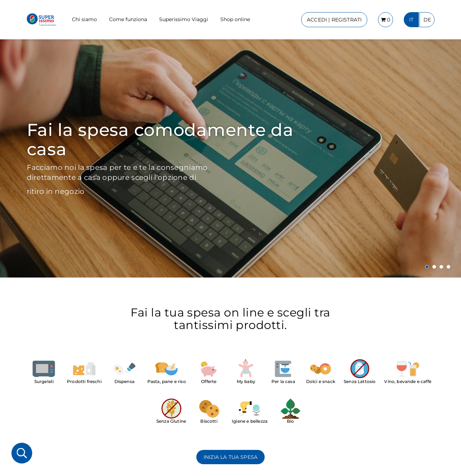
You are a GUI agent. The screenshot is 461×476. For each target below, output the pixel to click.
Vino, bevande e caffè (408, 381)
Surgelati (44, 381)
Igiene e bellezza (250, 421)
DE (427, 20)
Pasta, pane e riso (167, 381)
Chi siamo (84, 19)
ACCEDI (334, 20)
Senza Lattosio (360, 381)
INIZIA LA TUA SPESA (230, 457)
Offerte (209, 381)
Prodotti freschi (84, 381)
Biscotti (209, 421)
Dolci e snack (321, 381)
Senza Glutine (171, 421)
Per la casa (283, 381)
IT (411, 20)
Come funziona (128, 19)
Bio (291, 421)
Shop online (235, 19)
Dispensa (124, 381)
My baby (246, 381)
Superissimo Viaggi (184, 19)
